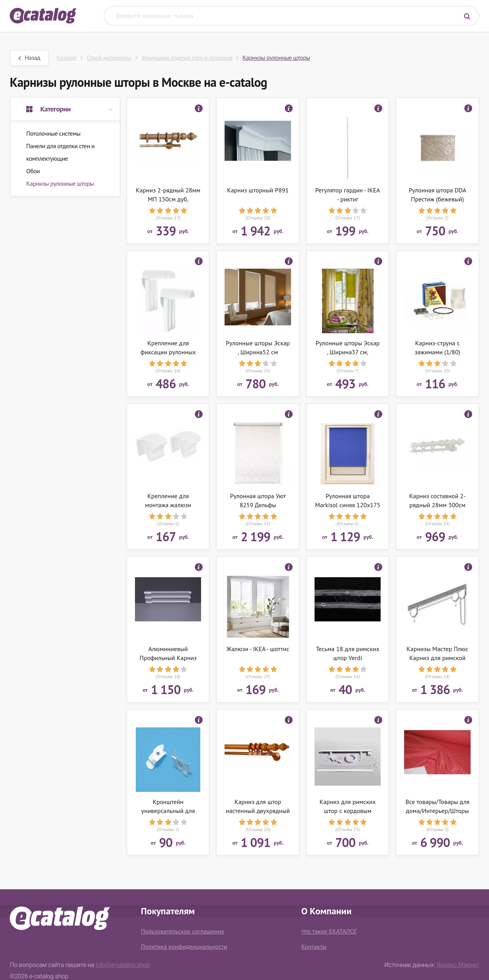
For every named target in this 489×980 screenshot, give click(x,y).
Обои (33, 171)
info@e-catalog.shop (123, 965)
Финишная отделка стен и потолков (187, 57)
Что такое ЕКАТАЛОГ (329, 931)
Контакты (314, 946)
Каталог (67, 57)
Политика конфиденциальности (184, 946)
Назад (29, 57)
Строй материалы (109, 57)
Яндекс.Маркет (458, 965)
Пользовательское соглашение (182, 931)
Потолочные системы (53, 133)
